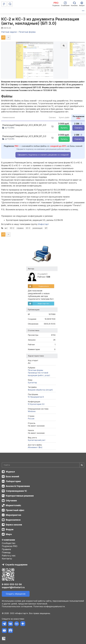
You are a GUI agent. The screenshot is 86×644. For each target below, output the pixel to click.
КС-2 (12, 228)
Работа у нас (9, 556)
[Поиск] (10, 4)
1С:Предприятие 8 (36, 397)
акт (6, 228)
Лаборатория (13, 481)
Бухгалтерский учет (37, 440)
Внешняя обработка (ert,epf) (40, 390)
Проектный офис (15, 510)
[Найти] (82, 465)
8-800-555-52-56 (12, 584)
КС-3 (28, 228)
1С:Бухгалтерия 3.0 (36, 404)
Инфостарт (43, 224)
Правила (6, 549)
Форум (10, 529)
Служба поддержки (16, 565)
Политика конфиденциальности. (49, 606)
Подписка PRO (10, 546)
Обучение (11, 501)
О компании (8, 540)
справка (20, 228)
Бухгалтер (32, 383)
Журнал (10, 472)
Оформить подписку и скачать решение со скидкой (43, 155)
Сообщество (9, 543)
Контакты (7, 559)
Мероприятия (13, 515)
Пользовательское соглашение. (17, 606)
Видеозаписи (13, 520)
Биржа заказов (14, 525)
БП (46, 228)
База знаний (12, 476)
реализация (38, 228)
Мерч (9, 534)
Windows (32, 411)
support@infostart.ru (13, 587)
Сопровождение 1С (16, 491)
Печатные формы (35, 370)
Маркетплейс (13, 505)
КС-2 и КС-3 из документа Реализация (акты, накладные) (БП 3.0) (40, 21)
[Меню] (4, 4)
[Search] (43, 465)
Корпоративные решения (20, 496)
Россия (31, 419)
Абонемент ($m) (35, 447)
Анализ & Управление (18, 486)
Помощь (6, 552)
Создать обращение (16, 594)
